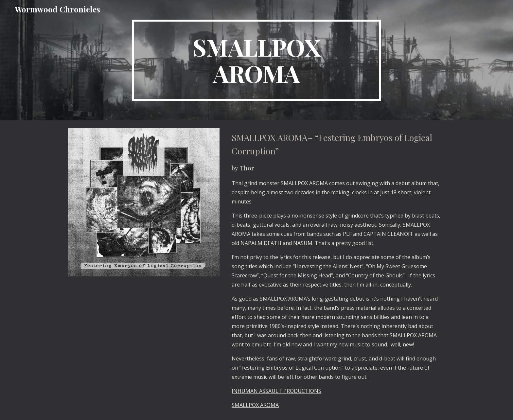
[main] (256, 60)
